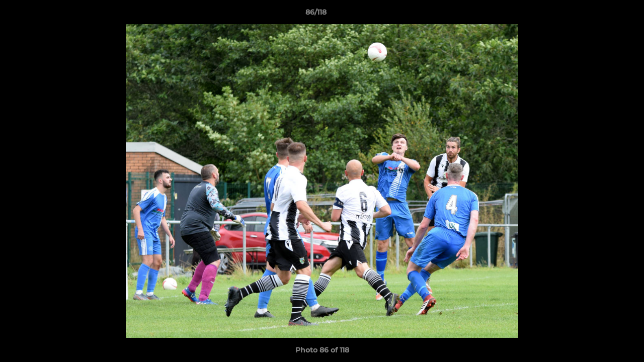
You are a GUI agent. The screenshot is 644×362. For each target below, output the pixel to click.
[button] (602, 15)
